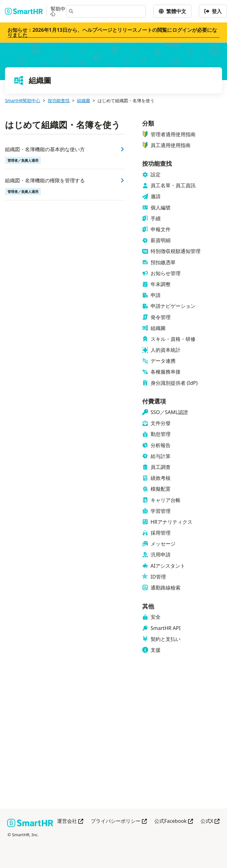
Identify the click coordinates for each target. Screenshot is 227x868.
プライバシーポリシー (119, 821)
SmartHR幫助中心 (23, 100)
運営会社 (70, 821)
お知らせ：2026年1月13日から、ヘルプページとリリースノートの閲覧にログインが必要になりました (112, 32)
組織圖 (84, 100)
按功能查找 (59, 100)
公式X (210, 821)
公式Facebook (174, 821)
